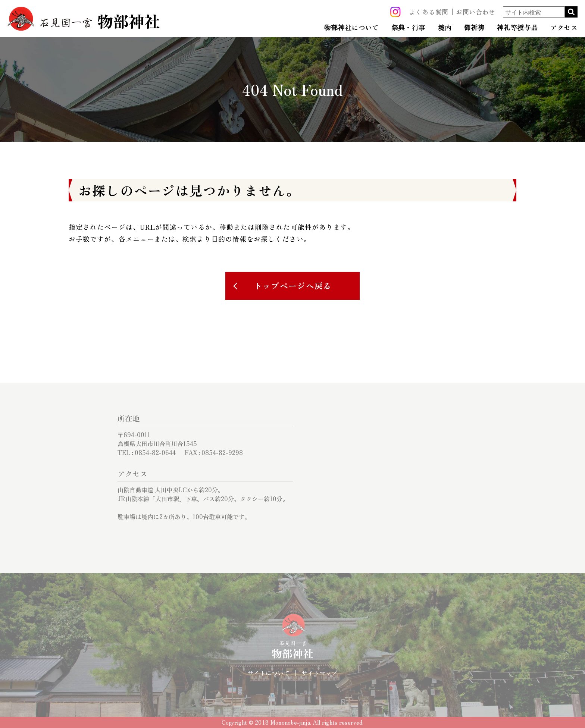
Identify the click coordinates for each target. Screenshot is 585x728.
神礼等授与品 (517, 28)
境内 (445, 28)
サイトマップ (319, 673)
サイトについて (269, 673)
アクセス (564, 28)
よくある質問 (429, 12)
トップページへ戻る (293, 285)
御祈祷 (474, 28)
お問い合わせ (476, 12)
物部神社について (352, 28)
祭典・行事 (409, 28)
